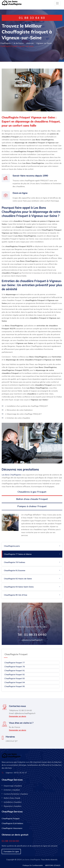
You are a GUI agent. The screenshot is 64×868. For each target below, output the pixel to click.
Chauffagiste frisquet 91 (15, 670)
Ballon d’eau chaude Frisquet (32, 499)
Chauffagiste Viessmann (12, 828)
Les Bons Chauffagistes (12, 475)
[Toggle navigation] (57, 3)
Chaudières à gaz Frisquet (32, 492)
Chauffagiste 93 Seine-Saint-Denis (19, 587)
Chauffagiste (5, 43)
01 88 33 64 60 (32, 18)
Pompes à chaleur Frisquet (32, 506)
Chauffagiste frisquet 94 (15, 682)
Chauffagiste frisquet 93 (15, 678)
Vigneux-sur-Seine (44, 43)
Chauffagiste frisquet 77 (15, 663)
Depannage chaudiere (13, 786)
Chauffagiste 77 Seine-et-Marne (18, 554)
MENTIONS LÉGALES (53, 865)
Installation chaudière (13, 802)
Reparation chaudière (13, 806)
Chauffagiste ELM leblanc (12, 823)
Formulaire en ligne (11, 852)
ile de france (19, 43)
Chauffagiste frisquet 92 (15, 674)
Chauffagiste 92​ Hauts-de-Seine (18, 579)
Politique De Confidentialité (33, 865)
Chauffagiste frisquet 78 (15, 667)
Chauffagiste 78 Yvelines (15, 562)
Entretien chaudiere (12, 790)
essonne (30, 43)
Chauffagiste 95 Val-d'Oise (16, 595)
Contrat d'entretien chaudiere (16, 794)
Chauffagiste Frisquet (11, 818)
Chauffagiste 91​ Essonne (15, 570)
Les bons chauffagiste (31, 860)
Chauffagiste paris (12, 546)
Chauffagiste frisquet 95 (15, 686)
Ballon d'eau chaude (12, 798)
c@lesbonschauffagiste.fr (32, 640)
